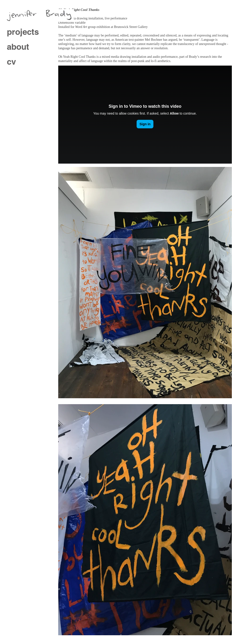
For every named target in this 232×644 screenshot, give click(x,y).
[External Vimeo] (145, 115)
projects (23, 32)
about (18, 47)
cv (11, 62)
